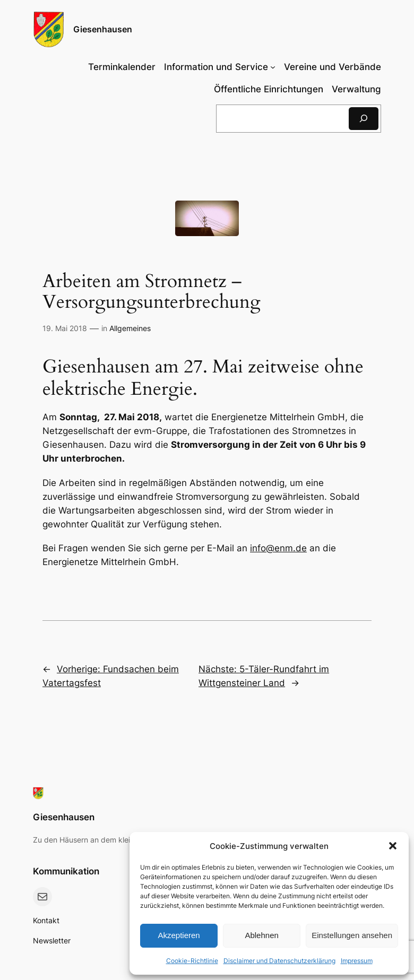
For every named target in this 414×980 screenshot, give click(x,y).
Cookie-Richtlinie (192, 961)
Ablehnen (261, 935)
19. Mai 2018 (65, 328)
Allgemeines (130, 328)
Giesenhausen (103, 29)
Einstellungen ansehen (352, 935)
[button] (393, 846)
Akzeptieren (179, 935)
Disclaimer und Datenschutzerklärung (279, 961)
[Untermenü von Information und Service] (220, 67)
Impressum (357, 961)
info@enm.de (278, 548)
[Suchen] (364, 119)
